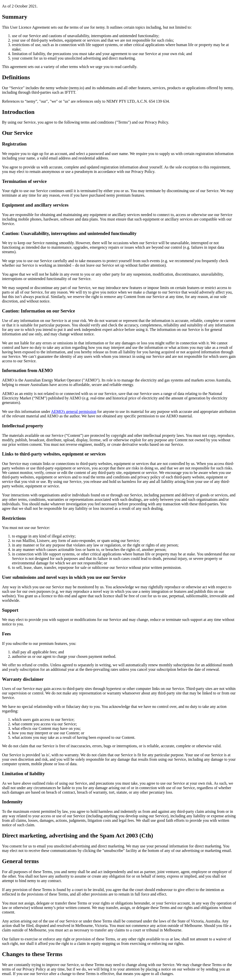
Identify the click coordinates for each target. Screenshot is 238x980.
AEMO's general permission (74, 412)
